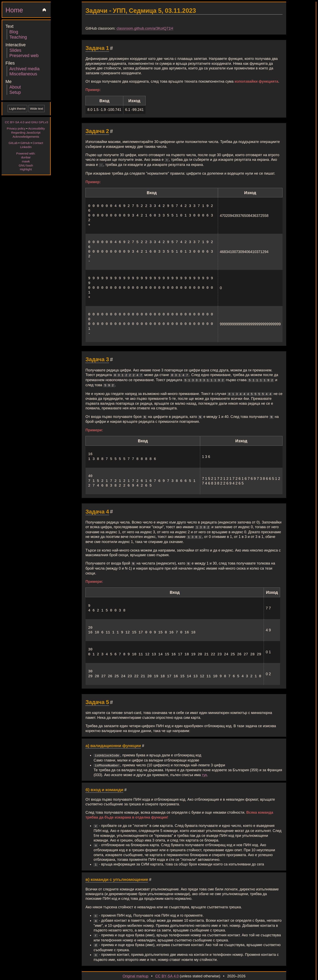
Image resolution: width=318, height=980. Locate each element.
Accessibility (37, 128)
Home (14, 10)
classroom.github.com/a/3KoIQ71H (145, 28)
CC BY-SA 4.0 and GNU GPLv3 (26, 122)
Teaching (18, 37)
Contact (38, 143)
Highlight (26, 169)
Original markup (136, 970)
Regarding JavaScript (26, 132)
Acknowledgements (26, 136)
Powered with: (26, 153)
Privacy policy (16, 128)
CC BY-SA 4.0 (167, 970)
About (15, 87)
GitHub (25, 143)
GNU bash (26, 165)
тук (204, 771)
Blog (14, 32)
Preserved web (24, 55)
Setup (15, 92)
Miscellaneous (23, 74)
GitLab (13, 143)
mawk (26, 161)
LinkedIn (26, 147)
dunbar (26, 157)
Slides (15, 50)
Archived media (24, 69)
